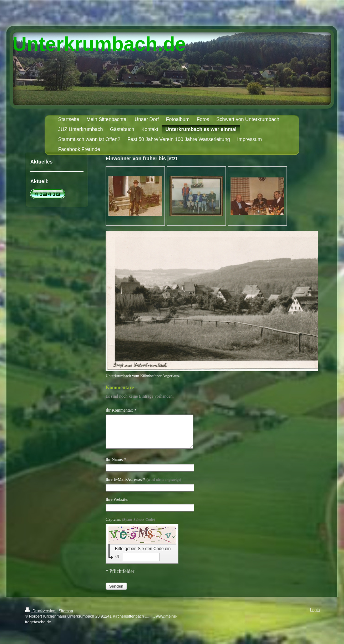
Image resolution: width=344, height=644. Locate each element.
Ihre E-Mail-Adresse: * (143, 486)
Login (315, 616)
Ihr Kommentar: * (121, 410)
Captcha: (130, 526)
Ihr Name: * (116, 466)
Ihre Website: (117, 506)
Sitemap (66, 617)
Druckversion (41, 617)
